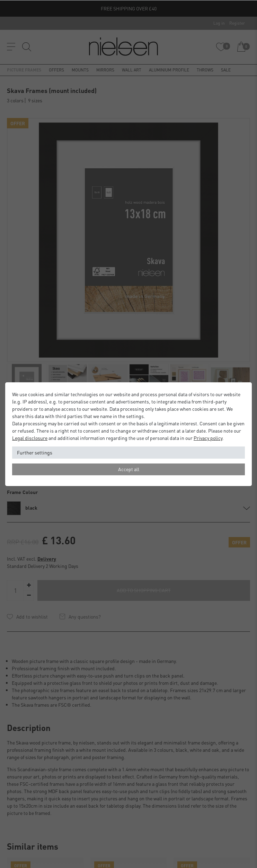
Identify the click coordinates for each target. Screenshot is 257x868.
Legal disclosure (30, 438)
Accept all (129, 469)
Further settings (35, 452)
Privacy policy (208, 438)
